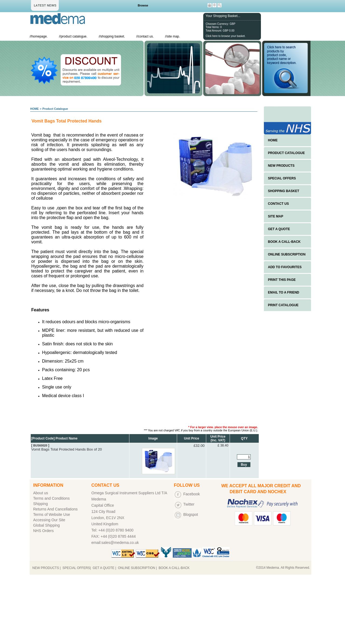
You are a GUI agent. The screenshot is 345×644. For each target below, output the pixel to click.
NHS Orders (43, 531)
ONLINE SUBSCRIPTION (287, 254)
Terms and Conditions (51, 498)
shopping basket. (113, 36)
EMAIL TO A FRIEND (284, 292)
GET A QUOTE (279, 229)
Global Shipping (46, 525)
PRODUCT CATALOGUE (286, 153)
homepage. (40, 36)
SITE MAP (276, 216)
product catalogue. (74, 36)
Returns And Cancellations (55, 509)
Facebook (192, 494)
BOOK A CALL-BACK (284, 242)
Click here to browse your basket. (226, 36)
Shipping (41, 504)
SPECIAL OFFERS (282, 178)
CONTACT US (278, 204)
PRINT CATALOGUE (283, 305)
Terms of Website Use (52, 514)
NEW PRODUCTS (281, 166)
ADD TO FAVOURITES (285, 267)
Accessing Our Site (49, 520)
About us (41, 493)
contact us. (146, 36)
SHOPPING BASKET (284, 191)
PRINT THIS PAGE (282, 280)
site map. (173, 36)
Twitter (189, 504)
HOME (34, 109)
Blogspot (191, 514)
